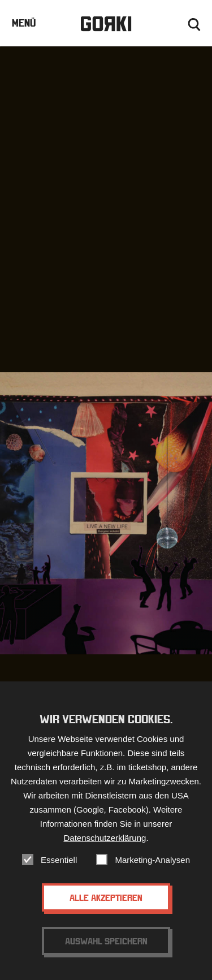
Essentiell (59, 870)
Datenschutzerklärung (105, 848)
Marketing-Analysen (152, 870)
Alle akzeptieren (106, 908)
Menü (24, 23)
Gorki (106, 24)
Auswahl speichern (106, 951)
